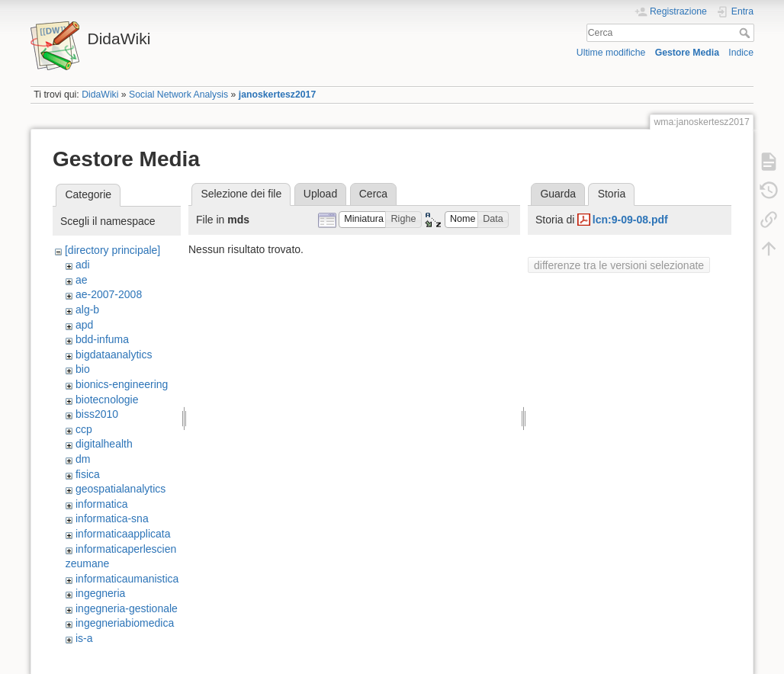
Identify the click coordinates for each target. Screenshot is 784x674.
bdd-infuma (102, 339)
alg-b (87, 310)
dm (83, 459)
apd (84, 325)
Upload (320, 194)
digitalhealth (104, 444)
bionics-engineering (122, 384)
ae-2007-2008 (109, 294)
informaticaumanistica (127, 579)
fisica (88, 474)
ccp (84, 429)
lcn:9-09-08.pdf (630, 220)
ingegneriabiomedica (125, 623)
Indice (741, 53)
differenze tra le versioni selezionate (619, 265)
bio (83, 369)
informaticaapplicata (123, 534)
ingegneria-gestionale (127, 608)
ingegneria (100, 593)
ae (82, 280)
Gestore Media (687, 53)
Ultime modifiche (611, 53)
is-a (84, 638)
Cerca (746, 33)
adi (83, 265)
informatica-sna (112, 518)
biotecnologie (107, 400)
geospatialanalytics (120, 489)
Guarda (558, 194)
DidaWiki (100, 95)
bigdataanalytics (114, 355)
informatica (101, 504)
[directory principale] (112, 250)
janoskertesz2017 (277, 95)
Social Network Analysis (178, 95)
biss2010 (97, 414)
